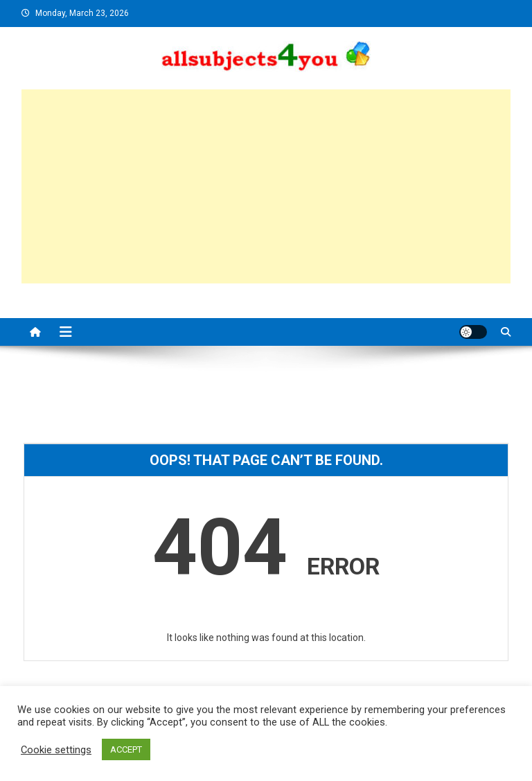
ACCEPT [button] (126, 749)
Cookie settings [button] (56, 750)
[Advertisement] (266, 186)
